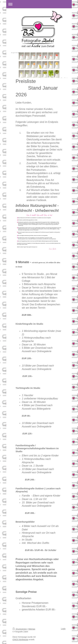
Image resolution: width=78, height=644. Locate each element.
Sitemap (32, 629)
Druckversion (20, 629)
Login (63, 629)
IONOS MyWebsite (20, 640)
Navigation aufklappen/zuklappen (39, 4)
